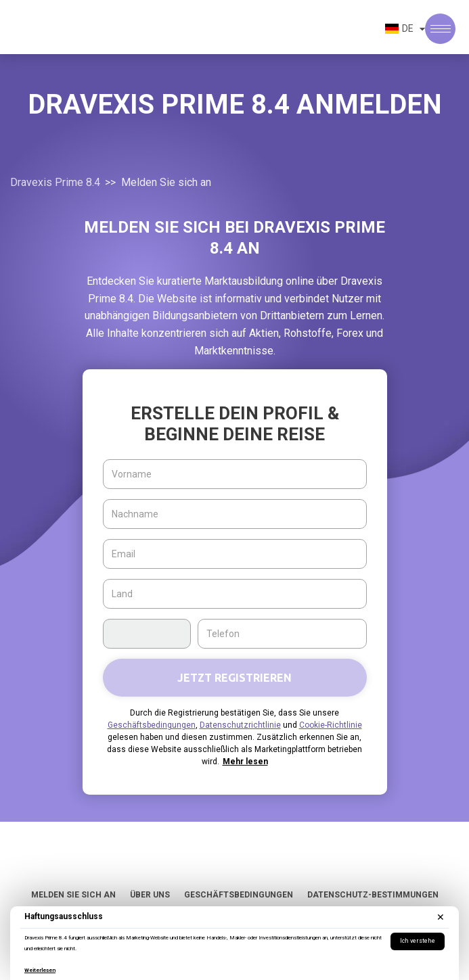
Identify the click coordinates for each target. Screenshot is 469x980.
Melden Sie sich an (73, 895)
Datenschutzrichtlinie (240, 725)
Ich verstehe (418, 941)
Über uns (150, 895)
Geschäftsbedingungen (152, 725)
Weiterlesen (40, 970)
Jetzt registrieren (234, 678)
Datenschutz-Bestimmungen (373, 895)
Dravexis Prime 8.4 (55, 182)
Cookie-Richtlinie (331, 725)
